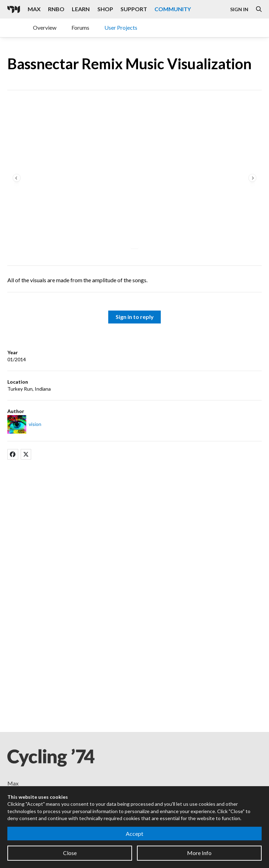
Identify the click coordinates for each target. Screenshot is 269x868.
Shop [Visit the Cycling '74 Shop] (105, 9)
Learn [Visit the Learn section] (81, 9)
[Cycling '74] (14, 9)
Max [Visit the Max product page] (34, 9)
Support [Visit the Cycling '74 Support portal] (134, 9)
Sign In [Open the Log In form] (239, 9)
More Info (199, 853)
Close (70, 853)
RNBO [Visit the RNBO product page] (56, 9)
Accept (134, 834)
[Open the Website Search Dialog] (259, 9)
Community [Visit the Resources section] (173, 9)
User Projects (121, 27)
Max (13, 783)
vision (35, 424)
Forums (80, 27)
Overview (45, 27)
